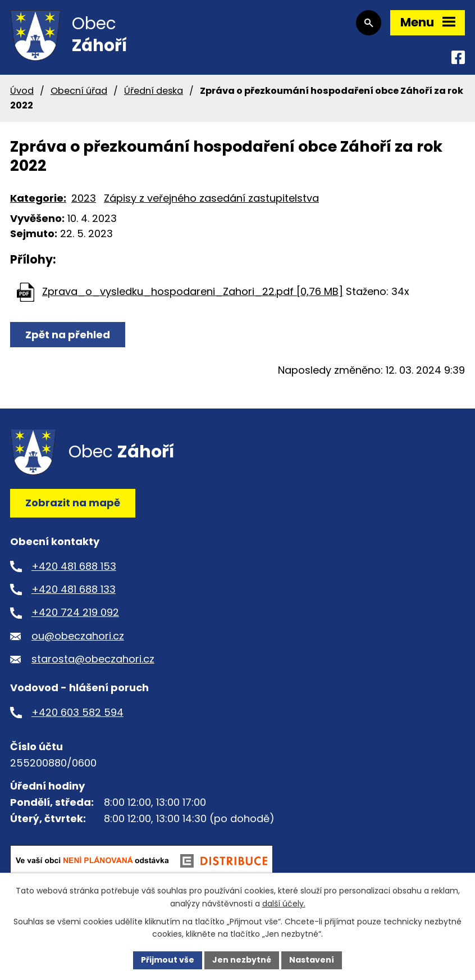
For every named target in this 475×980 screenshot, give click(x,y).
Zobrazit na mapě (73, 503)
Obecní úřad (79, 91)
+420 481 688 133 (74, 589)
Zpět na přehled (68, 335)
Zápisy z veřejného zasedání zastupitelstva (211, 198)
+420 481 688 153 (74, 566)
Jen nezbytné (242, 960)
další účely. (284, 904)
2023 (84, 198)
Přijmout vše (168, 960)
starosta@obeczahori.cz (93, 659)
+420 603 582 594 (77, 712)
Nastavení (312, 960)
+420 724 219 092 (75, 612)
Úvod (22, 91)
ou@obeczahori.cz (78, 636)
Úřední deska (154, 91)
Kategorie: (38, 198)
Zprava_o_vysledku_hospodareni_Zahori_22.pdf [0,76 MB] (193, 291)
